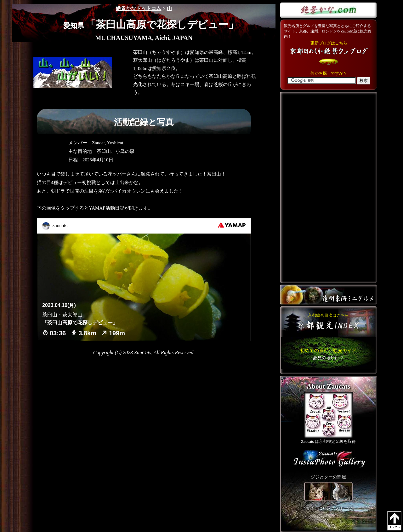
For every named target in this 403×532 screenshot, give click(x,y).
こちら (328, 354)
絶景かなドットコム (139, 8)
